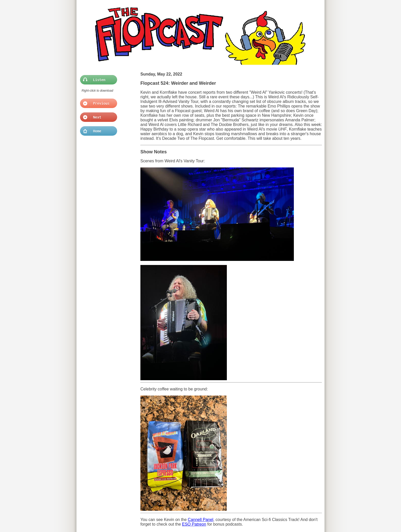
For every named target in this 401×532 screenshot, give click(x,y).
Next (97, 117)
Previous (97, 103)
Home (97, 131)
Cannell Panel (201, 520)
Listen (97, 80)
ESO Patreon (194, 524)
